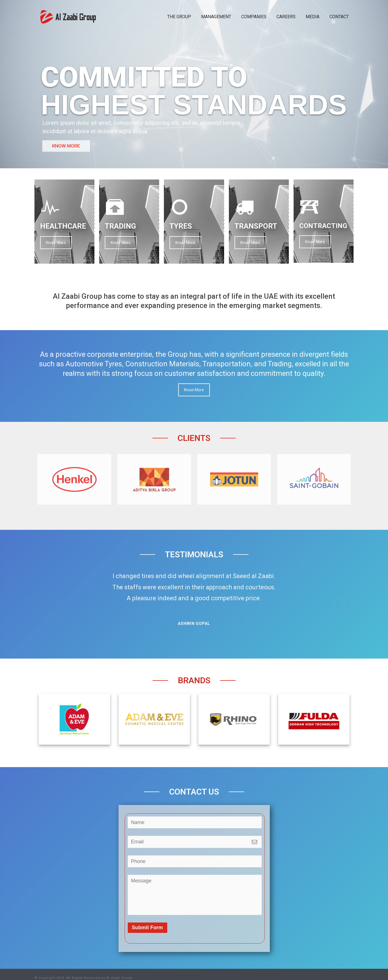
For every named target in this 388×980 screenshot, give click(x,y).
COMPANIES (254, 17)
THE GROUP (179, 17)
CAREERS (286, 17)
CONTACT (339, 17)
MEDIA (313, 17)
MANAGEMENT (216, 17)
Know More (56, 243)
